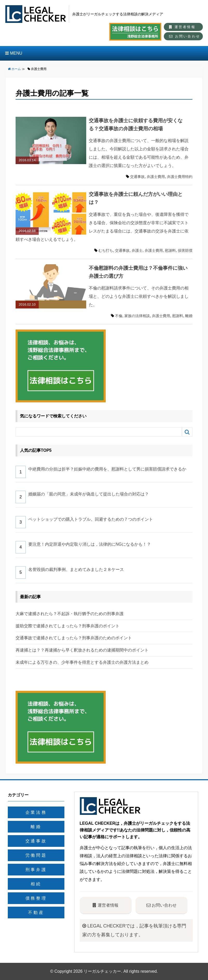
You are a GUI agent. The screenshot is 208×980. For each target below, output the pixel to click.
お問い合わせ (185, 36)
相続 (36, 884)
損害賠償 (185, 250)
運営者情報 (182, 27)
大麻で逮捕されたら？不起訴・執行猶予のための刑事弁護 (70, 614)
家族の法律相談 (137, 316)
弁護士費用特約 (180, 177)
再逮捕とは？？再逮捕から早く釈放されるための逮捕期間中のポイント (82, 650)
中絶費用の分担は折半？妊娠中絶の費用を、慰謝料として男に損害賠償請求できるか (107, 469)
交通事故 (137, 177)
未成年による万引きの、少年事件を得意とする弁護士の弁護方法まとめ (82, 662)
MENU (14, 53)
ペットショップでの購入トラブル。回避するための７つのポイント (91, 519)
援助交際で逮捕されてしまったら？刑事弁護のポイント (68, 626)
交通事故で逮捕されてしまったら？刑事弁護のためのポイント (74, 638)
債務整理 (36, 898)
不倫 (119, 316)
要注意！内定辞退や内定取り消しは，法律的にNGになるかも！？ (90, 544)
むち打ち (106, 250)
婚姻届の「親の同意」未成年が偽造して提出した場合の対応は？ (89, 494)
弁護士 (137, 250)
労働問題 (36, 855)
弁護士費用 (156, 177)
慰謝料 (170, 250)
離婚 (189, 316)
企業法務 (36, 812)
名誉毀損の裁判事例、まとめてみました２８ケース (76, 569)
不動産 (36, 913)
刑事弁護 (36, 870)
